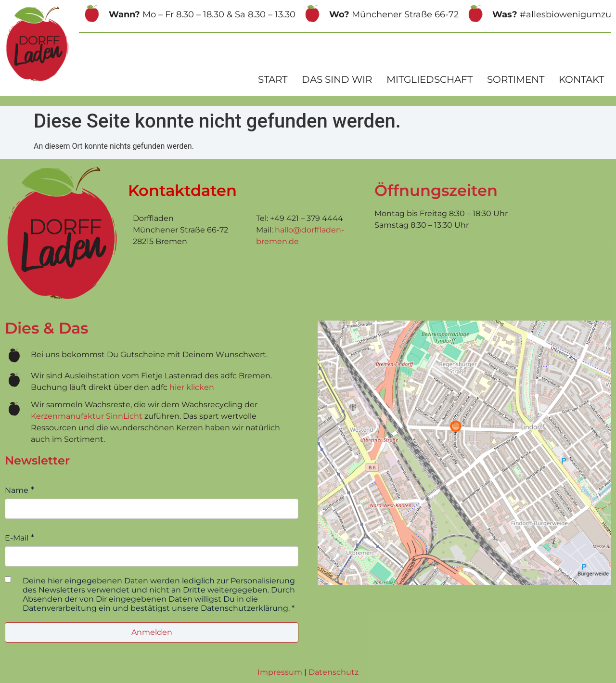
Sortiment (516, 79)
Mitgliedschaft (430, 79)
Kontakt (581, 79)
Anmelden (152, 632)
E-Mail (17, 538)
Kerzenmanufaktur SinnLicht (87, 416)
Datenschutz (334, 672)
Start (273, 79)
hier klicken (192, 387)
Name (17, 490)
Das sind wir (337, 79)
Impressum (280, 672)
